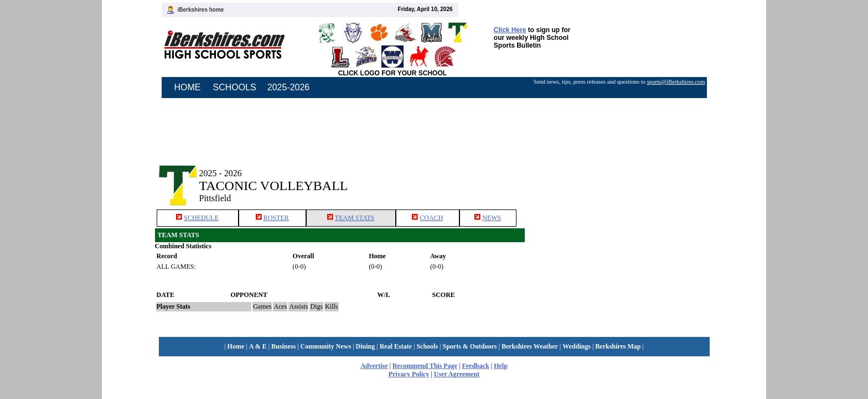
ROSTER (276, 218)
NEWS (492, 218)
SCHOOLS (235, 87)
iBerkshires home (201, 10)
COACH (431, 218)
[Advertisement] (619, 176)
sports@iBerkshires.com (676, 82)
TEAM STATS (355, 218)
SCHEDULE (201, 218)
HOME (188, 87)
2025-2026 (289, 87)
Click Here (510, 30)
